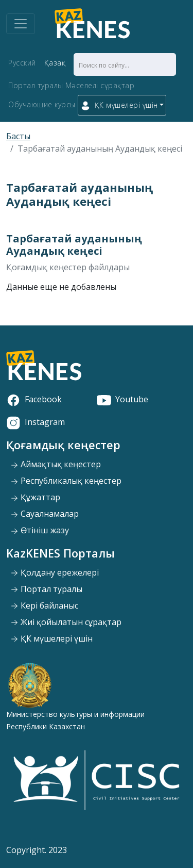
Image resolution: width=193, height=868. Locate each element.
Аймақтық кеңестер (56, 464)
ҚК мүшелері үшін (51, 638)
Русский (22, 63)
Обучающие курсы (42, 104)
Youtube (122, 399)
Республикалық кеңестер (66, 481)
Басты (18, 136)
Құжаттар (35, 497)
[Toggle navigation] (21, 24)
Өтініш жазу (40, 530)
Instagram (36, 422)
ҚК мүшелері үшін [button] (119, 105)
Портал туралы (36, 85)
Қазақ (55, 63)
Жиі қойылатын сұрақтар (66, 622)
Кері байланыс (44, 605)
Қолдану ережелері (55, 572)
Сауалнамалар (45, 514)
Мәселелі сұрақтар (100, 85)
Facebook (34, 399)
